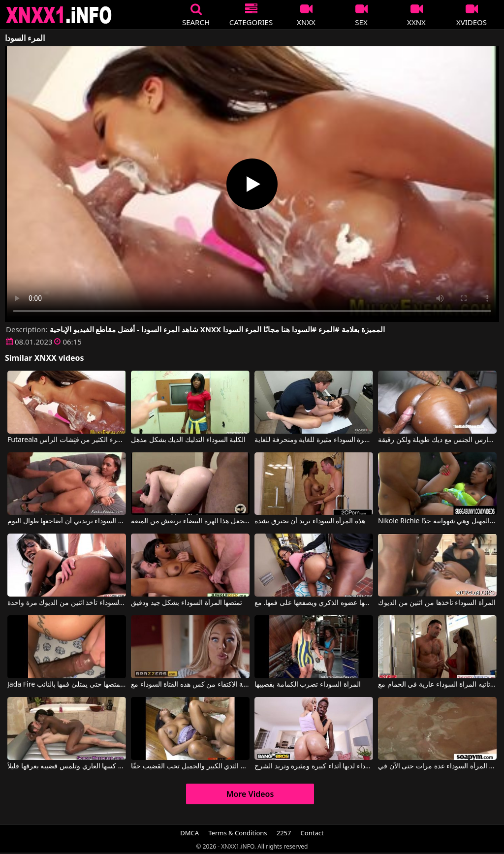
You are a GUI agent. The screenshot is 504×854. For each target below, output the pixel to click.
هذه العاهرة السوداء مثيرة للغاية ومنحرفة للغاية (314, 440)
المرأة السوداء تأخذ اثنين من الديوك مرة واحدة (67, 603)
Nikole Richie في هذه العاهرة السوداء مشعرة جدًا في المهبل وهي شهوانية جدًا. (437, 521)
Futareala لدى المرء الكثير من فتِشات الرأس (67, 440)
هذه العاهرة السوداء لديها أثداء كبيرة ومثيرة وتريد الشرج (314, 766)
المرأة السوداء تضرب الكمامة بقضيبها (308, 685)
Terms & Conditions (237, 833)
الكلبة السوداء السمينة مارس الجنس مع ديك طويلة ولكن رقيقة (437, 440)
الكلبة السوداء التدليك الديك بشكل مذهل (188, 440)
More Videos (250, 794)
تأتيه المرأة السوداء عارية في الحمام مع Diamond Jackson (437, 685)
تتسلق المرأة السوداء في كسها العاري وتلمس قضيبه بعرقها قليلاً (67, 766)
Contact (312, 833)
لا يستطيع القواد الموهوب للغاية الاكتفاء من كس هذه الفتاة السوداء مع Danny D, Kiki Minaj (190, 685)
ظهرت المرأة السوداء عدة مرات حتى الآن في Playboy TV (437, 766)
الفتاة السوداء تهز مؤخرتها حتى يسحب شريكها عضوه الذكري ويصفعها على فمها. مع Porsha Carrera (314, 603)
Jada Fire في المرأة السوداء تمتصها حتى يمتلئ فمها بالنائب (67, 685)
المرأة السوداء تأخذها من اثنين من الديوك (437, 603)
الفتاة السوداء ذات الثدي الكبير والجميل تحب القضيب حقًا (190, 766)
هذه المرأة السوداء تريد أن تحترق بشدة (310, 521)
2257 (284, 833)
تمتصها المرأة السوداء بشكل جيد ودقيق (187, 603)
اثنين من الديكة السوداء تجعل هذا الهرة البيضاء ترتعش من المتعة (190, 521)
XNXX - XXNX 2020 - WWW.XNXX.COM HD (59, 15)
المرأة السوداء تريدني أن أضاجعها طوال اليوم (67, 521)
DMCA (189, 833)
